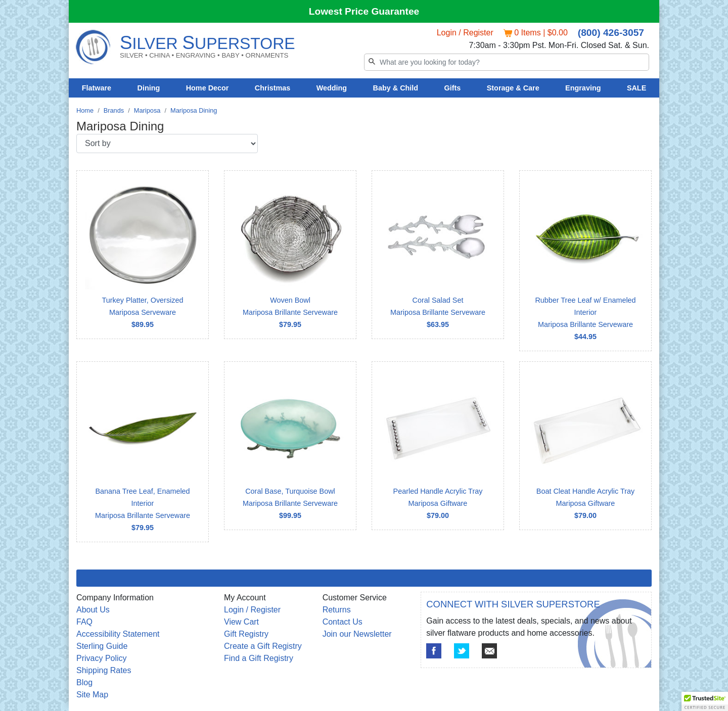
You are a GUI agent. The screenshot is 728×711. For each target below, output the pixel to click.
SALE (636, 88)
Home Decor (208, 88)
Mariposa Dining (194, 110)
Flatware (97, 88)
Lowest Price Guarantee (364, 11)
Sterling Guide (102, 646)
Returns (337, 610)
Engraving (583, 88)
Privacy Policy (102, 658)
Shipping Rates (104, 670)
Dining (149, 88)
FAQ (84, 622)
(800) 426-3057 (611, 33)
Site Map (92, 695)
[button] (705, 701)
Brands (114, 110)
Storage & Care (513, 88)
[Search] (507, 62)
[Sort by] (167, 144)
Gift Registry (246, 634)
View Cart (241, 622)
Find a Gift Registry (259, 658)
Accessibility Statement (118, 634)
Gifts (453, 88)
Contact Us (343, 622)
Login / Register (465, 33)
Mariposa (147, 110)
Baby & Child (396, 88)
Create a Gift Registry (263, 646)
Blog (84, 682)
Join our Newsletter (357, 634)
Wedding (332, 88)
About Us (93, 610)
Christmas (272, 88)
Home (85, 110)
